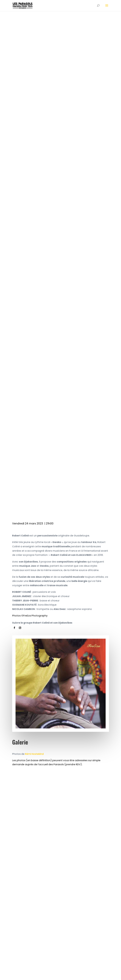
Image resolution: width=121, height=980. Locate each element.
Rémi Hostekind (34, 754)
